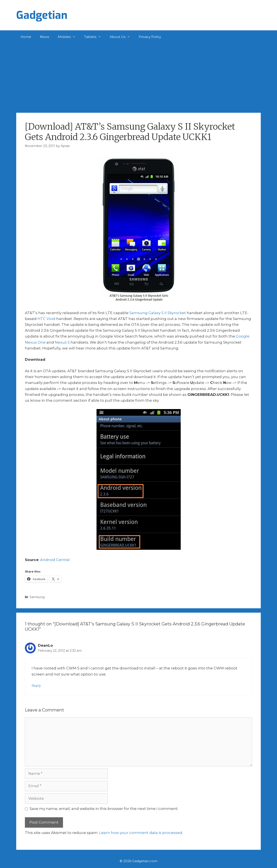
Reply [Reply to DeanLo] (36, 686)
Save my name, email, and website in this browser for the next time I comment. (104, 809)
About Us (122, 37)
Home (26, 37)
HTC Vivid (46, 319)
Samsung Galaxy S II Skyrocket (158, 313)
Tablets (95, 37)
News (44, 37)
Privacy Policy (150, 37)
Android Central (55, 560)
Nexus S (62, 342)
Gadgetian (42, 15)
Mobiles (69, 37)
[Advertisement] (138, 76)
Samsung (37, 597)
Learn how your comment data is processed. (141, 833)
